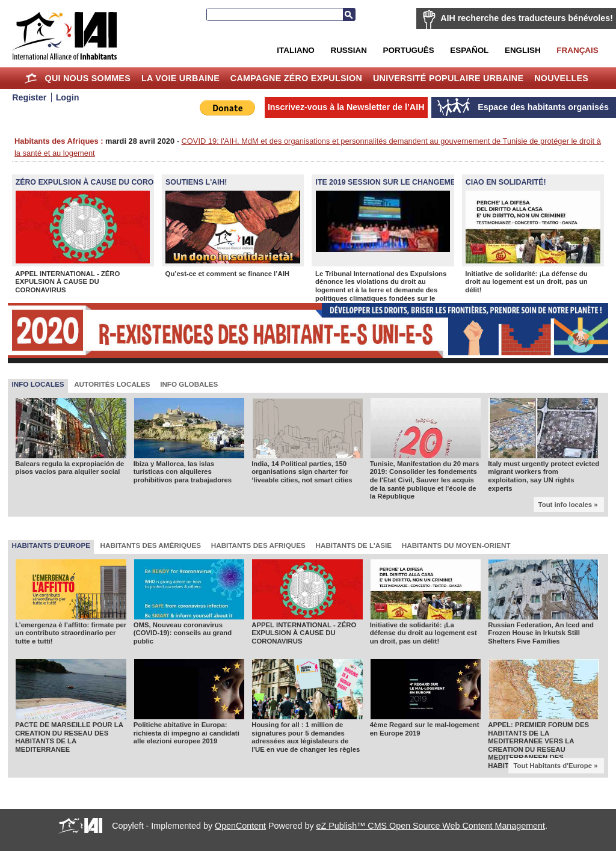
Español (469, 50)
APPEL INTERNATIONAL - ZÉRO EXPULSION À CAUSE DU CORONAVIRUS (67, 282)
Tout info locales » (568, 505)
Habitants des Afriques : (59, 141)
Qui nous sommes (88, 78)
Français (577, 50)
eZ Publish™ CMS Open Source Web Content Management (431, 826)
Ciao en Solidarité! (506, 182)
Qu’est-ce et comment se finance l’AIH (227, 274)
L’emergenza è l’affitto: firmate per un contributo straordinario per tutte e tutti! (71, 633)
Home (31, 78)
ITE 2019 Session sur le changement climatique (414, 182)
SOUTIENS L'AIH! (196, 182)
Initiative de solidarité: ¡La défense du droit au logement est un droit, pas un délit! (526, 282)
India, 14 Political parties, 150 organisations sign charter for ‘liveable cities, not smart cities (302, 472)
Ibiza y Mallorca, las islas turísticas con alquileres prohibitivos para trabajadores (183, 472)
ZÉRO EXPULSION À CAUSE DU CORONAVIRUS (101, 182)
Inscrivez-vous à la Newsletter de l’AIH (346, 107)
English (523, 50)
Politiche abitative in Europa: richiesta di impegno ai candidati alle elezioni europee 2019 (186, 733)
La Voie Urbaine (180, 78)
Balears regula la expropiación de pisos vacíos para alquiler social (69, 468)
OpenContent (240, 826)
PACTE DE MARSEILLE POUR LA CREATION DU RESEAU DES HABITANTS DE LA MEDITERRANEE (69, 737)
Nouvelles (561, 78)
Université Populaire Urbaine (448, 78)
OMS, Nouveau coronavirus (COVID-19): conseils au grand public (183, 633)
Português (409, 50)
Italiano (295, 50)
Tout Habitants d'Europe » (555, 766)
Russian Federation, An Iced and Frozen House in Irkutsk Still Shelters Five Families (541, 633)
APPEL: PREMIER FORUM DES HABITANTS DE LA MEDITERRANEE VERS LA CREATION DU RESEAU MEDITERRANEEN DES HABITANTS (538, 745)
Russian (348, 50)
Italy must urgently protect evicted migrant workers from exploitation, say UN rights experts (544, 476)
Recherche (349, 14)
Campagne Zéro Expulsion (296, 78)
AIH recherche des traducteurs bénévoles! (527, 18)
